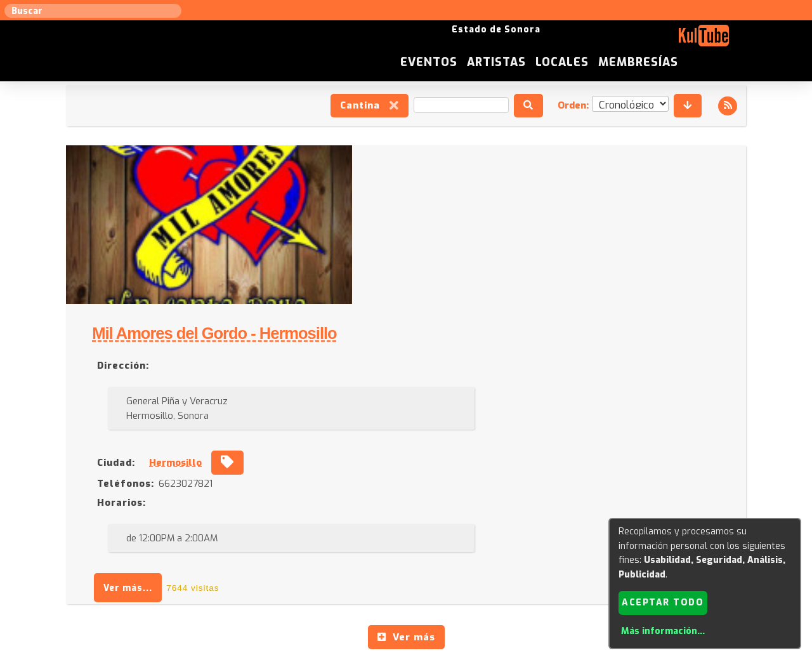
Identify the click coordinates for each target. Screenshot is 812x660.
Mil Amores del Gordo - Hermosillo (483, 176)
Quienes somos (533, 532)
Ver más (406, 479)
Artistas (595, 41)
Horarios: (390, 345)
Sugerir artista (168, 532)
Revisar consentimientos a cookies (406, 653)
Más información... (662, 631)
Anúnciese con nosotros (413, 532)
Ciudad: (384, 305)
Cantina (368, 107)
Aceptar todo (663, 602)
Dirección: (391, 208)
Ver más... (397, 430)
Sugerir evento (315, 532)
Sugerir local (241, 532)
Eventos (528, 41)
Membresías (738, 41)
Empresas (599, 532)
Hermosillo (444, 305)
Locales (661, 41)
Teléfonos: (394, 326)
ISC (483, 532)
